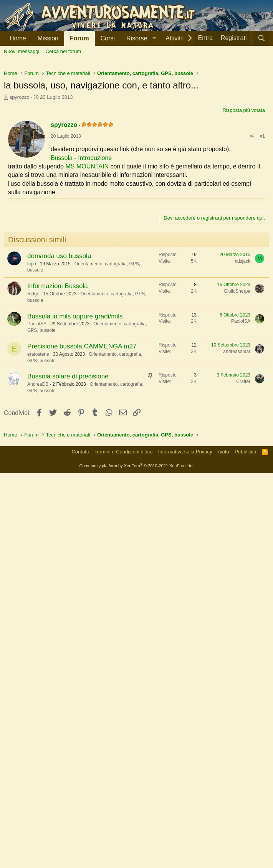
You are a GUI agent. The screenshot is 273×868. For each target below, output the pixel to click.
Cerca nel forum (63, 51)
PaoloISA (37, 484)
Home (18, 38)
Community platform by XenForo (137, 861)
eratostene (38, 515)
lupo (32, 424)
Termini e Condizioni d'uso (123, 847)
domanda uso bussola (59, 416)
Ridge (33, 454)
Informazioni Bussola (58, 446)
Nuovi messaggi (22, 51)
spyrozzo (20, 205)
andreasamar (237, 512)
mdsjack (242, 422)
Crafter (243, 542)
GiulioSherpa (237, 451)
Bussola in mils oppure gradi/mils (75, 477)
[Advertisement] (136, 120)
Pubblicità (245, 847)
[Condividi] (252, 244)
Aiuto (223, 847)
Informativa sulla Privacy (185, 847)
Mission (48, 38)
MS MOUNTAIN (87, 274)
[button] (140, 38)
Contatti (80, 847)
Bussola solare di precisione (68, 537)
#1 (262, 244)
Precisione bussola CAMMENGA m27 (82, 507)
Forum (79, 38)
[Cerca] (261, 38)
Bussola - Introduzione (81, 266)
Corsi (108, 38)
